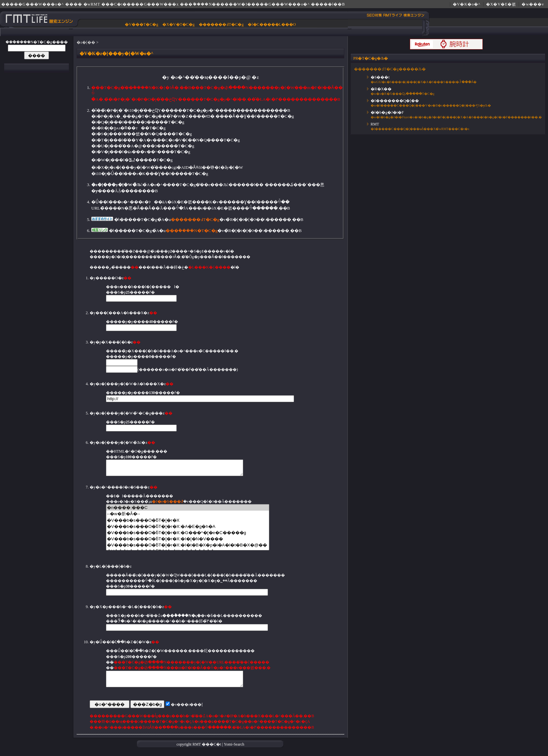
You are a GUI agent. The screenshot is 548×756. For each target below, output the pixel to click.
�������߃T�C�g (221, 24)
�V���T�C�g (141, 24)
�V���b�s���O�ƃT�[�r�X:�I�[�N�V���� (188, 542)
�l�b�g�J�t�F (387, 112)
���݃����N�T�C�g (192, 231)
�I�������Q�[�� (395, 101)
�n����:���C (188, 510)
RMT (375, 124)
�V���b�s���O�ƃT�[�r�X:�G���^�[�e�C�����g (188, 536)
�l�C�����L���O (272, 24)
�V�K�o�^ (467, 4)
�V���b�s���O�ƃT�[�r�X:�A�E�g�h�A (188, 529)
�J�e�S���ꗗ (168, 504)
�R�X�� (381, 89)
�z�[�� (86, 42)
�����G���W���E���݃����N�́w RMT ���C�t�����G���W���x (39, 19)
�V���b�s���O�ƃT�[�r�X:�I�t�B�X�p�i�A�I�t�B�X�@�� (188, 548)
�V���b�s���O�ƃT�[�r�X (188, 523)
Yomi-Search (234, 750)
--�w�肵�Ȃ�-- (188, 517)
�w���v (533, 4)
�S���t (380, 77)
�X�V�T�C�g (178, 24)
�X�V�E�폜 (501, 4)
